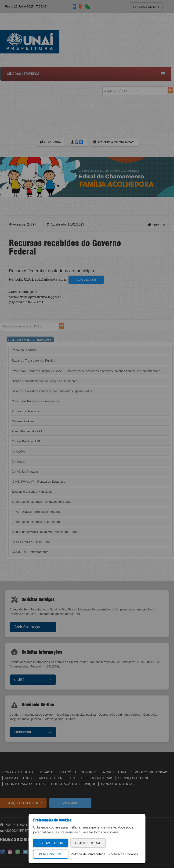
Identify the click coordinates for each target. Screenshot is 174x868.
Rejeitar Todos (88, 843)
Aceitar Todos (51, 843)
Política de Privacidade (88, 854)
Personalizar (51, 854)
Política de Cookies (123, 854)
